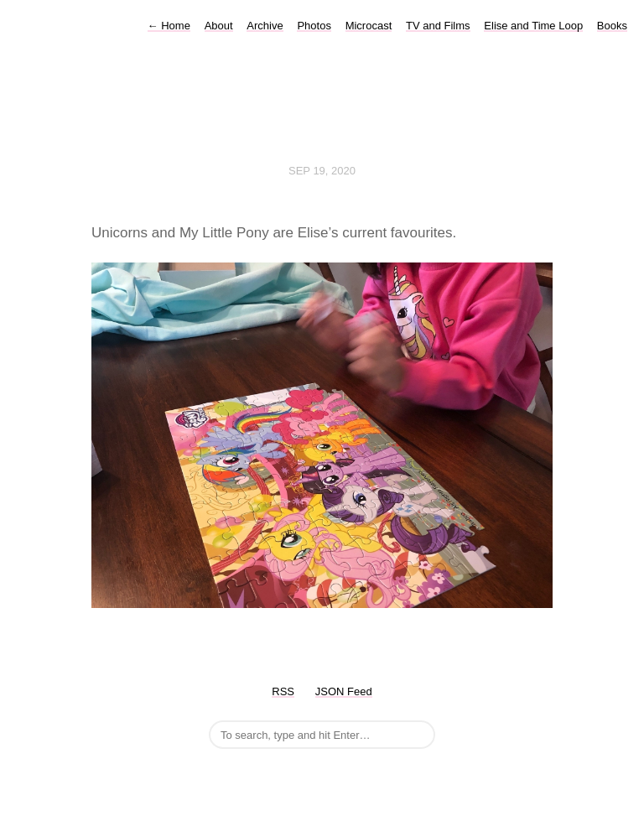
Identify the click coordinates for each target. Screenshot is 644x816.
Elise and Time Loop (533, 26)
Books (612, 26)
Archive (265, 26)
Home (169, 26)
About (219, 26)
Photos (314, 26)
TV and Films (438, 26)
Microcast (369, 26)
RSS (283, 691)
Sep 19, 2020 (322, 171)
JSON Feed (344, 691)
